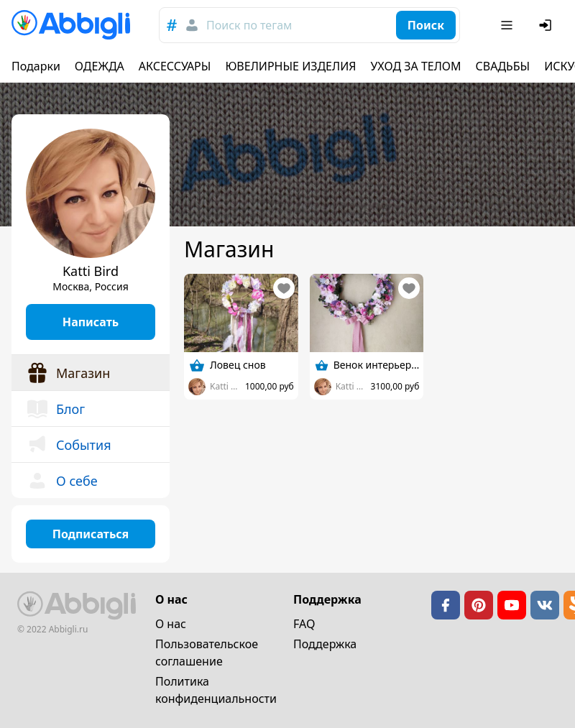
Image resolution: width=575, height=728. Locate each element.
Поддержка (325, 644)
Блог (55, 409)
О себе (62, 481)
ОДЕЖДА (100, 66)
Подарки (36, 66)
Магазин (68, 373)
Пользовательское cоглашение (207, 653)
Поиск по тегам (249, 25)
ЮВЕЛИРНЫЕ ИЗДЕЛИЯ (290, 66)
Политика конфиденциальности (216, 690)
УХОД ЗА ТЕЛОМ (416, 66)
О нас (171, 624)
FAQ (304, 624)
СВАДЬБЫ (503, 66)
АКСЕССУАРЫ (175, 66)
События (69, 445)
